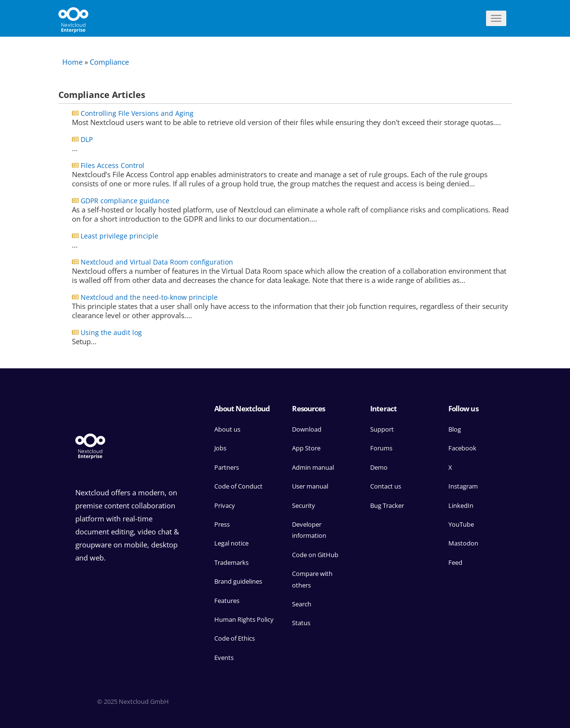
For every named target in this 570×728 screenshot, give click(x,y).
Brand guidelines (238, 581)
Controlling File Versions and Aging (137, 113)
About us (227, 429)
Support (382, 429)
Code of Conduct (238, 486)
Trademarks (231, 562)
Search (302, 604)
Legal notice (231, 543)
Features (227, 601)
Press (222, 524)
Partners (227, 467)
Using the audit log (111, 332)
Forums (381, 448)
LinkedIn (461, 505)
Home (72, 62)
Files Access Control (112, 165)
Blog (455, 429)
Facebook (462, 448)
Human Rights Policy (244, 619)
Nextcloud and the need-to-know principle (149, 297)
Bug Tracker (387, 505)
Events (224, 658)
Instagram (463, 486)
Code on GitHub (315, 555)
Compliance (109, 62)
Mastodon (463, 543)
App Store (306, 448)
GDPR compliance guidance (125, 201)
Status (301, 623)
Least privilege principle (119, 236)
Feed (455, 562)
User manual (310, 486)
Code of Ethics (235, 638)
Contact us (386, 486)
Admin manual (313, 467)
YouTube (461, 524)
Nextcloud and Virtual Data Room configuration (157, 262)
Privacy (225, 505)
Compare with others (312, 579)
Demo (379, 467)
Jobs (220, 448)
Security (304, 505)
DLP (87, 139)
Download (307, 429)
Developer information (309, 530)
